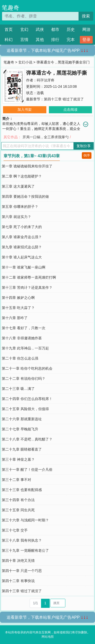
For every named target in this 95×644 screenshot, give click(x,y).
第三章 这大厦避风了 (18, 186)
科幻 (9, 40)
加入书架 (25, 109)
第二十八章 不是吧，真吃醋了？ (27, 439)
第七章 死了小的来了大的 (22, 227)
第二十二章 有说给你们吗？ (24, 379)
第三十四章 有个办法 (18, 500)
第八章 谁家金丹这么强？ (22, 237)
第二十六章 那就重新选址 (22, 419)
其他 (40, 40)
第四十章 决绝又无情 (18, 561)
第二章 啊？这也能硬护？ (22, 176)
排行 (55, 40)
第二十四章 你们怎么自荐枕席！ (27, 399)
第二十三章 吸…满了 (18, 389)
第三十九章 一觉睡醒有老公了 (25, 550)
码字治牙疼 (46, 80)
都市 (55, 29)
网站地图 (48, 637)
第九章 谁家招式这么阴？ (22, 247)
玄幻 (24, 29)
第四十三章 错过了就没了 (64, 99)
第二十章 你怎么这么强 (20, 358)
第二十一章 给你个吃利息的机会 (27, 368)
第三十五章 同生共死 (18, 510)
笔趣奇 (11, 8)
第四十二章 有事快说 (18, 581)
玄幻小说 (25, 62)
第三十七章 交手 (15, 530)
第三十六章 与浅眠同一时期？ (25, 520)
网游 (86, 29)
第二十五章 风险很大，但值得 (25, 409)
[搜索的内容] (40, 16)
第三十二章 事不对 (16, 480)
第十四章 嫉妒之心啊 (18, 298)
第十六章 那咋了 (15, 318)
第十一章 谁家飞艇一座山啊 (24, 267)
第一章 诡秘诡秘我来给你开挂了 (27, 166)
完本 (71, 40)
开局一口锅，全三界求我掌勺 (46, 137)
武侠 (40, 29)
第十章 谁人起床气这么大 (22, 257)
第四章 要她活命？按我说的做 (25, 196)
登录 (86, 40)
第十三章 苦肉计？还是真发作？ (27, 287)
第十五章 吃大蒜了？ (18, 308)
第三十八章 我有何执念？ (22, 540)
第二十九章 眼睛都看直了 (22, 449)
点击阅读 (70, 109)
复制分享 (84, 146)
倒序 (87, 155)
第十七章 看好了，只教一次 (24, 328)
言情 (24, 40)
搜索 (86, 16)
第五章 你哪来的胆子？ (20, 207)
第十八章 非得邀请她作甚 (22, 338)
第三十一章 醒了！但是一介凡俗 (27, 470)
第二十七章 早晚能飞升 (20, 429)
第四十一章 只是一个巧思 (22, 571)
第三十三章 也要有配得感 (22, 490)
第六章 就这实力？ (16, 217)
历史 (71, 29)
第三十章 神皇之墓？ (18, 459)
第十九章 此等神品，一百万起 (25, 348)
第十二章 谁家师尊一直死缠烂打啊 (29, 277)
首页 (9, 29)
